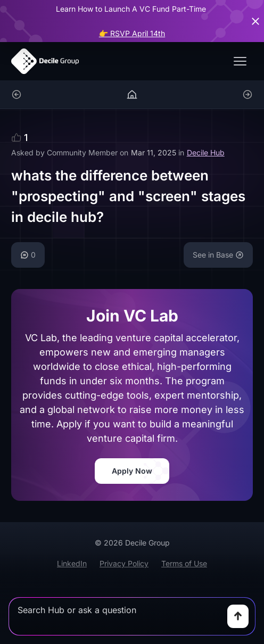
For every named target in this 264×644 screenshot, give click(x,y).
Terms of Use (184, 563)
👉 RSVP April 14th (132, 33)
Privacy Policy (124, 563)
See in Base (218, 255)
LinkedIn (72, 563)
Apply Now (132, 471)
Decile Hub (206, 152)
